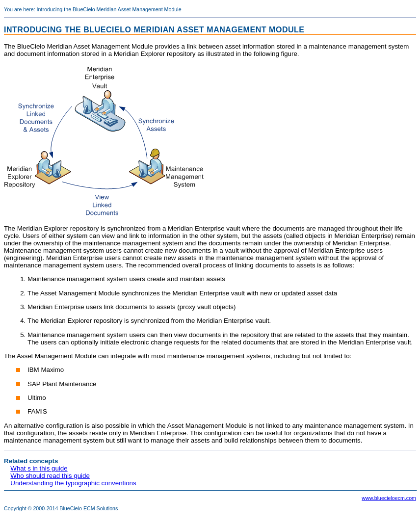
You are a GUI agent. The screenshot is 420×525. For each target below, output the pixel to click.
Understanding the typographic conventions (73, 483)
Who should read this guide (50, 476)
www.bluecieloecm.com (389, 498)
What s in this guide (39, 468)
